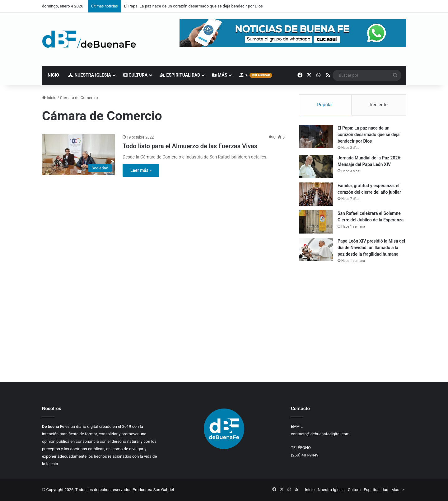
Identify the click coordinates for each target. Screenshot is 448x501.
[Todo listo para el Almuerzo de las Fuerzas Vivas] (78, 155)
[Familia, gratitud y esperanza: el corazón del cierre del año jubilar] (316, 194)
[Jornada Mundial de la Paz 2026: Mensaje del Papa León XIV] (316, 166)
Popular (325, 105)
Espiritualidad (180, 75)
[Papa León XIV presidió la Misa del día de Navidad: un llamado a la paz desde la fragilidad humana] (316, 250)
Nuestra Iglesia (89, 75)
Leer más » (141, 170)
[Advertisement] (352, 323)
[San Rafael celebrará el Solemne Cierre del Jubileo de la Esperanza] (316, 222)
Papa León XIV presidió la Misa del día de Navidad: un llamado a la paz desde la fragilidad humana (371, 248)
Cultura (135, 75)
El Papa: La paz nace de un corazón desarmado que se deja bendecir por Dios (194, 6)
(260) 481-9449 (305, 455)
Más (220, 75)
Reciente (379, 105)
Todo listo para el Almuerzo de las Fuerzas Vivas (190, 146)
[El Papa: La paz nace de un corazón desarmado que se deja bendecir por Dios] (316, 137)
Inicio (53, 75)
